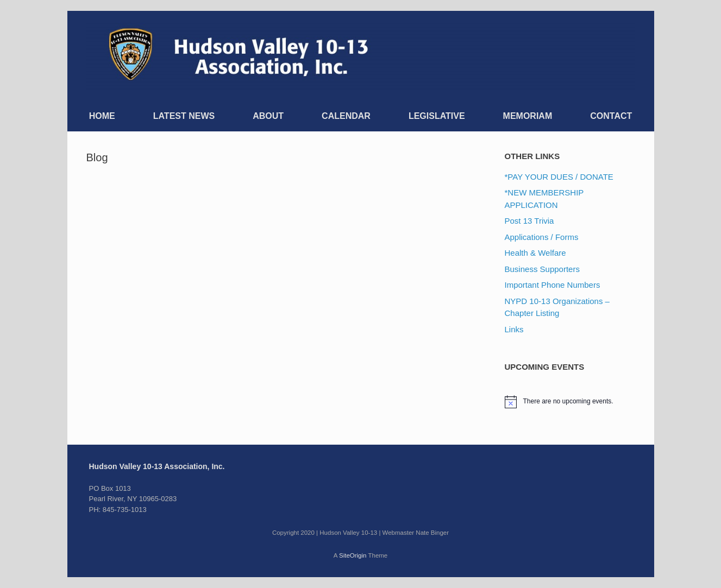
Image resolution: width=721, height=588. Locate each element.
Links (514, 329)
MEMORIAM (528, 116)
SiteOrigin (353, 555)
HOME (102, 116)
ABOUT (268, 116)
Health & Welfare (535, 253)
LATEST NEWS (184, 116)
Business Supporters (542, 269)
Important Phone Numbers (553, 285)
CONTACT (611, 116)
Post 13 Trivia (529, 221)
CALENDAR (346, 116)
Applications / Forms (542, 237)
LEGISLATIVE (437, 116)
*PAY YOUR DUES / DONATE (559, 177)
